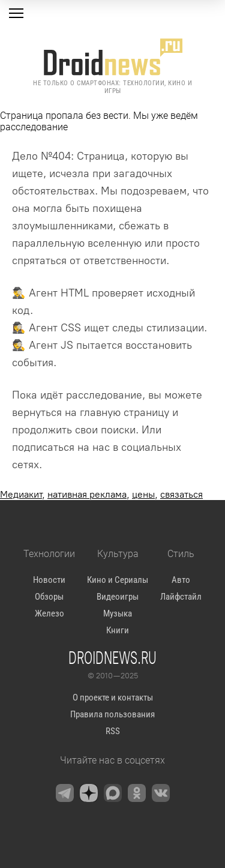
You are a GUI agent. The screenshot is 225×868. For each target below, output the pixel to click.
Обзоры (49, 597)
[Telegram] (65, 793)
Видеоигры (118, 597)
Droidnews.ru (112, 657)
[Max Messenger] (113, 793)
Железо (49, 613)
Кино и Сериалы (118, 580)
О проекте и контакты (113, 698)
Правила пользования (112, 714)
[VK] (161, 793)
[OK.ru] (137, 793)
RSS (113, 731)
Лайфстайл (181, 597)
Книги (118, 630)
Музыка (118, 613)
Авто (181, 580)
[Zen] (89, 793)
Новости (49, 580)
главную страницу (124, 412)
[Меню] (16, 13)
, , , (101, 494)
